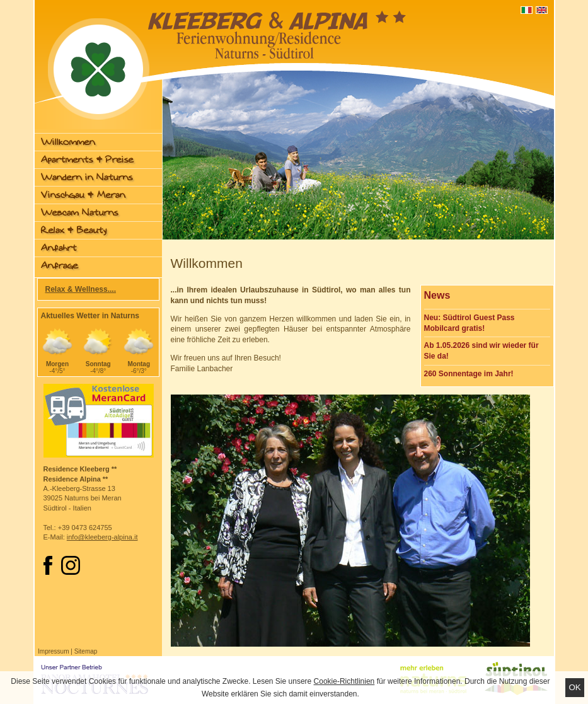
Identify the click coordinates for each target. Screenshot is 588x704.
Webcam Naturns (80, 213)
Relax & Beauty (74, 230)
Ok (574, 687)
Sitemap (86, 651)
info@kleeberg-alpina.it (102, 537)
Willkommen (68, 142)
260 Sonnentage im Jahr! (469, 374)
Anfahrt (59, 248)
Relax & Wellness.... (81, 289)
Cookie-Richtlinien (344, 681)
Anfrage (60, 266)
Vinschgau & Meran (83, 195)
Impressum (53, 651)
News (437, 295)
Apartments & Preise (87, 160)
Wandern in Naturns (87, 177)
